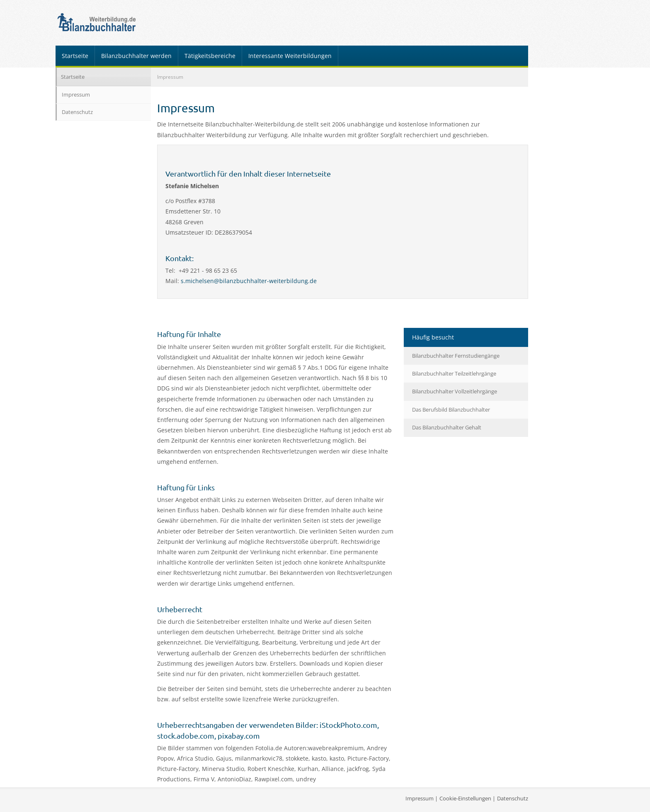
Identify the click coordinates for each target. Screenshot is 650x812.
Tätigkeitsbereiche (210, 56)
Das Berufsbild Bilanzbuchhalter (451, 410)
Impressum (76, 95)
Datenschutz (77, 112)
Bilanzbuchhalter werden (136, 56)
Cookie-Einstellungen (465, 798)
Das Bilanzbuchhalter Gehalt (447, 427)
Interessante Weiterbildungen (290, 56)
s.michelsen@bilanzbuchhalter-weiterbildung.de (249, 281)
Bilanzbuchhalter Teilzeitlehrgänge (454, 373)
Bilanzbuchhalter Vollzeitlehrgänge (455, 391)
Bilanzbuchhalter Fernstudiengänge (456, 356)
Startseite (75, 56)
